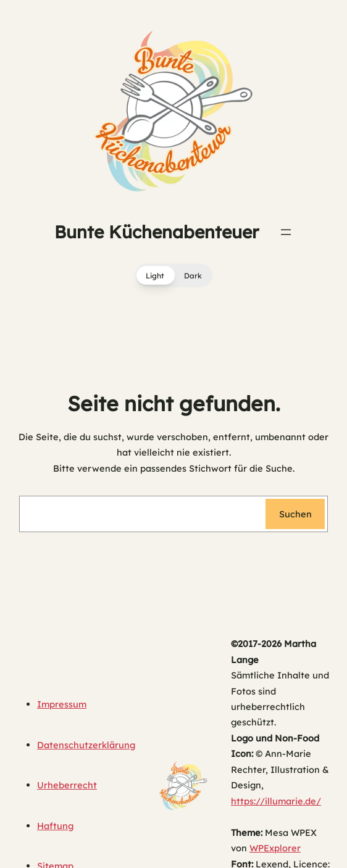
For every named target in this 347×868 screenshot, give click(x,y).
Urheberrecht (67, 785)
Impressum (62, 704)
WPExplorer (275, 848)
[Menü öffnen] (286, 232)
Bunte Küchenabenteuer (157, 232)
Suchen (295, 514)
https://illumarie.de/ (276, 801)
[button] (174, 275)
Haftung (55, 826)
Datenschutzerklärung (86, 745)
